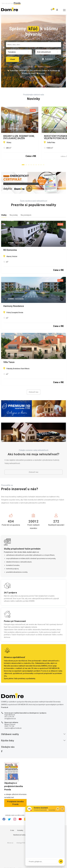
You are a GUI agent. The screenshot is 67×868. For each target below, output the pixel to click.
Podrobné (47, 59)
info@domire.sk (10, 719)
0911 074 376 (9, 717)
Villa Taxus (9, 362)
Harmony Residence (14, 306)
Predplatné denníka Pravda (15, 803)
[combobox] (34, 45)
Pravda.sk (45, 671)
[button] (23, 165)
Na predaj (14, 215)
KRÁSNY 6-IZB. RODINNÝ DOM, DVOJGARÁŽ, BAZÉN (30, 136)
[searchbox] (34, 45)
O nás (12, 830)
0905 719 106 (9, 726)
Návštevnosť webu (19, 835)
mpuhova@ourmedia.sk (13, 728)
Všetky (4, 215)
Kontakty (20, 830)
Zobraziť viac (34, 392)
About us (10, 843)
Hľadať (12, 59)
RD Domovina (10, 250)
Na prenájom (26, 215)
